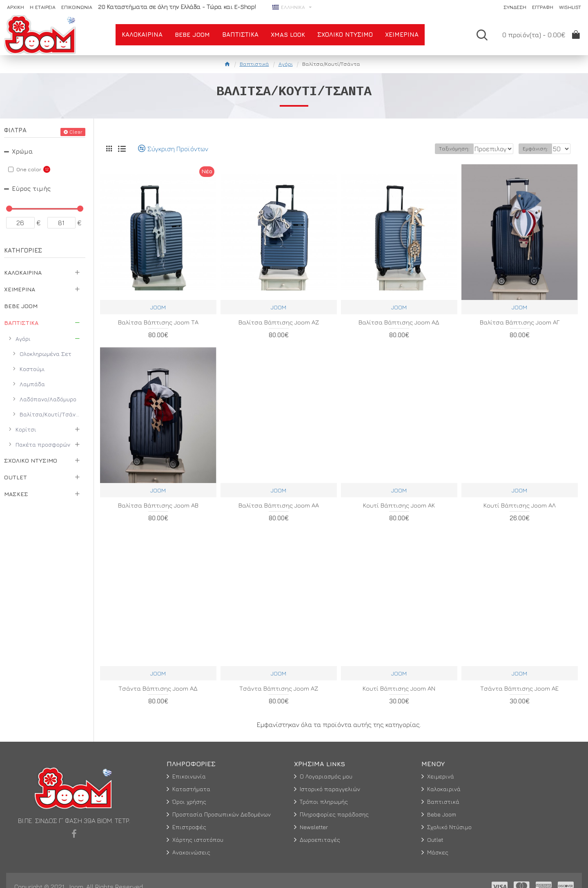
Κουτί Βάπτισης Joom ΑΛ (520, 505)
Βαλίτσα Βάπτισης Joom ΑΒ (158, 505)
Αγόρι (286, 64)
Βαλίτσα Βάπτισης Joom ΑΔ (399, 322)
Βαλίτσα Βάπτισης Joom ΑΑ (279, 505)
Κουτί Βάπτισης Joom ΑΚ (399, 505)
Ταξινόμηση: (426, 149)
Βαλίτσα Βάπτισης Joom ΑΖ (279, 322)
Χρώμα (22, 151)
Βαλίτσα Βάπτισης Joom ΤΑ (158, 322)
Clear (76, 132)
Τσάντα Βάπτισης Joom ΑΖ (279, 688)
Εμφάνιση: (538, 149)
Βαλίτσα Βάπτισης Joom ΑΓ (520, 322)
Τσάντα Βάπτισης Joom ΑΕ (519, 688)
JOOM (158, 307)
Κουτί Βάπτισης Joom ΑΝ (399, 688)
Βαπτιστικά (254, 64)
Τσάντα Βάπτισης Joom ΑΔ (158, 688)
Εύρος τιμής (31, 189)
